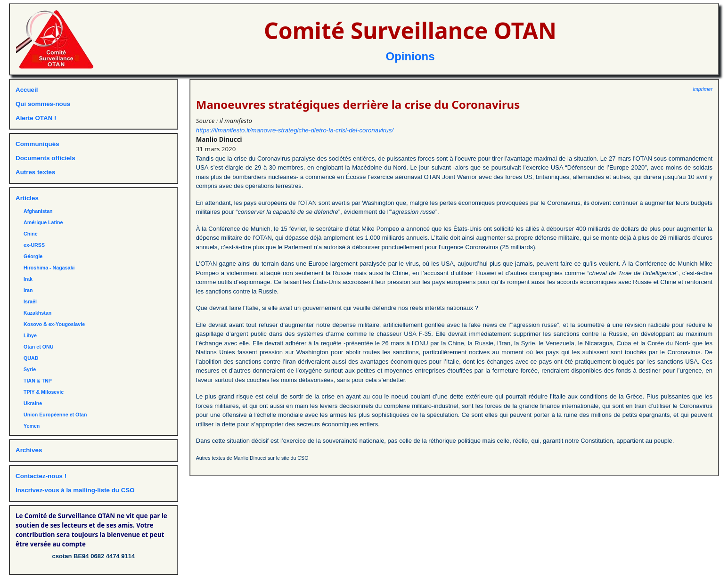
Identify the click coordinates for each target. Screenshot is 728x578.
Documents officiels (45, 158)
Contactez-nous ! (41, 476)
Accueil (27, 90)
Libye (30, 335)
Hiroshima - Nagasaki (49, 268)
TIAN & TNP (38, 381)
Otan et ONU (38, 347)
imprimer (703, 89)
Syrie (30, 369)
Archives (29, 450)
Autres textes (35, 172)
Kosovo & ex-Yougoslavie (54, 324)
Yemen (32, 426)
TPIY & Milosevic (44, 392)
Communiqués (37, 144)
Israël (30, 301)
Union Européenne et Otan (55, 415)
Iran (28, 290)
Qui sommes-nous (43, 104)
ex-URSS (34, 245)
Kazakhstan (37, 313)
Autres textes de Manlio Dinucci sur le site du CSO (252, 458)
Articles (27, 198)
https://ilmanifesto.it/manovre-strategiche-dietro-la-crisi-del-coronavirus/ (295, 130)
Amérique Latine (43, 222)
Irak (28, 279)
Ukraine (33, 403)
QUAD (31, 358)
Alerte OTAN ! (36, 118)
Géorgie (33, 256)
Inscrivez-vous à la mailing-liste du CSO (75, 490)
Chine (31, 234)
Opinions (410, 56)
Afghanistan (38, 211)
